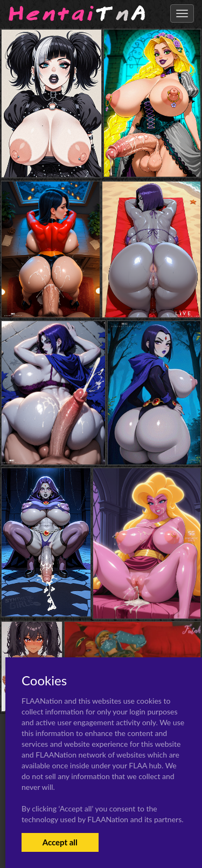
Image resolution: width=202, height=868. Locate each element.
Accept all (60, 842)
